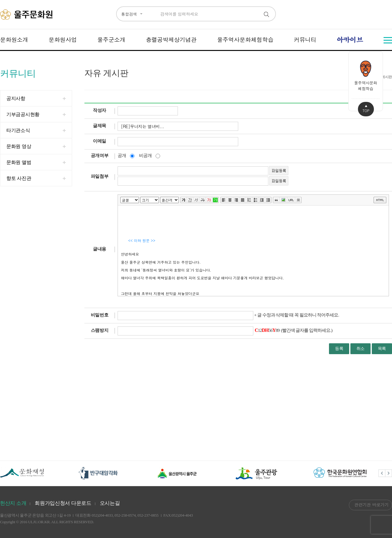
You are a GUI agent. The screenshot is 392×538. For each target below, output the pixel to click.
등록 (339, 349)
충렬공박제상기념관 (171, 39)
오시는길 (110, 503)
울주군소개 (111, 39)
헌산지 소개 (13, 503)
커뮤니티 (305, 39)
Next (389, 473)
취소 (360, 349)
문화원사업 (63, 39)
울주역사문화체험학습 (245, 39)
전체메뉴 (388, 40)
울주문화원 (27, 14)
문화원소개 (14, 39)
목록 (382, 349)
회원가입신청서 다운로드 (63, 503)
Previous (382, 473)
